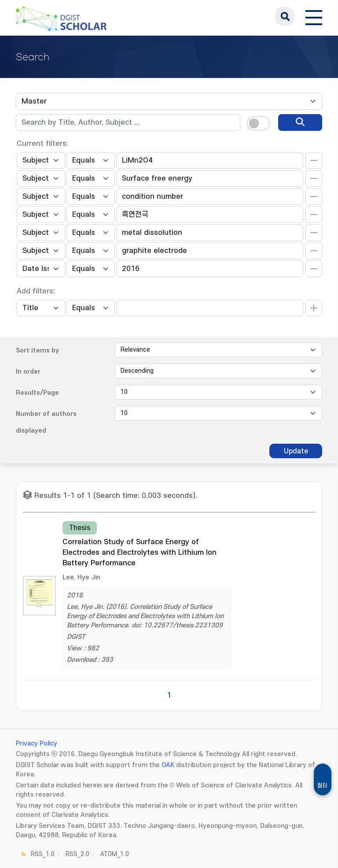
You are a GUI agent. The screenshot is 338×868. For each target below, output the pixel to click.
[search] (300, 122)
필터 (323, 786)
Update (296, 451)
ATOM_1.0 (115, 854)
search (285, 16)
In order (28, 372)
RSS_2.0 (77, 854)
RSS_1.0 (43, 854)
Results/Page (37, 393)
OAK (168, 765)
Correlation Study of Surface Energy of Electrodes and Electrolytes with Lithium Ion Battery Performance (140, 553)
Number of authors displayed (46, 422)
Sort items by (37, 351)
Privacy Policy (37, 744)
